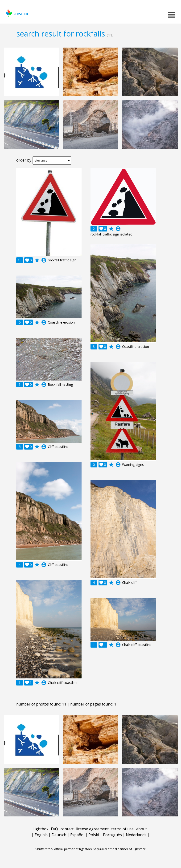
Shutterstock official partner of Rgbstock (64, 849)
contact (67, 829)
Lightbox (40, 829)
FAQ (54, 829)
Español (77, 835)
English (41, 835)
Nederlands (136, 835)
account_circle (44, 260)
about (142, 829)
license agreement (92, 829)
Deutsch (59, 835)
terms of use (122, 829)
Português (112, 835)
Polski (94, 835)
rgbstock (17, 13)
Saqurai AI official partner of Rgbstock (119, 849)
